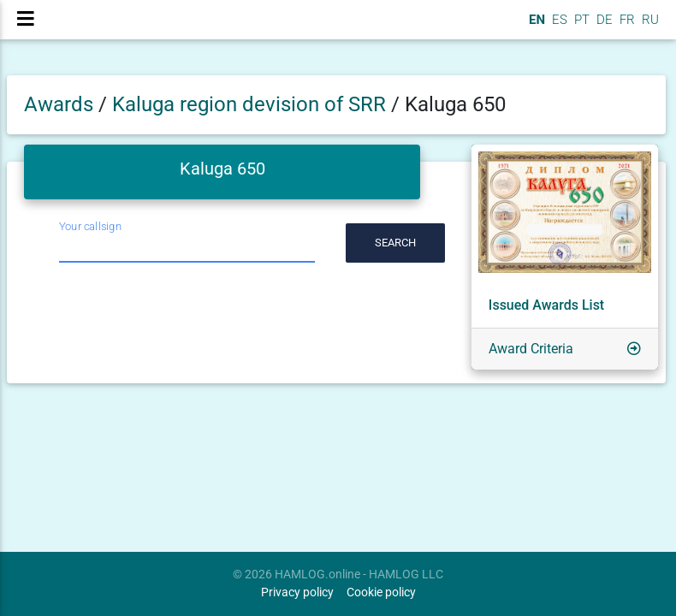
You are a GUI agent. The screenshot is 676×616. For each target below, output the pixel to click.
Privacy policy (297, 592)
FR (626, 27)
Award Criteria (531, 349)
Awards (59, 104)
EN (535, 27)
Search (395, 243)
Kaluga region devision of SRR (252, 104)
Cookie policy (381, 592)
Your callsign (90, 226)
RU (650, 27)
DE (603, 27)
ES (558, 27)
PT (580, 27)
